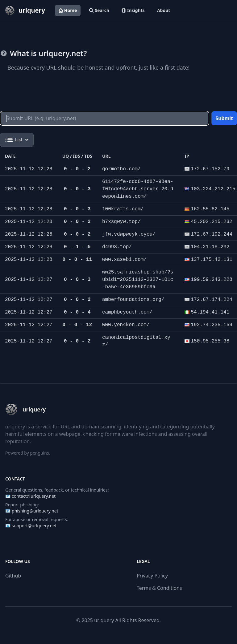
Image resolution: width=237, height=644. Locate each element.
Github (13, 576)
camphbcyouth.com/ (127, 312)
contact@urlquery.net (34, 496)
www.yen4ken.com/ (126, 325)
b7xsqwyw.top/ (121, 222)
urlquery (104, 620)
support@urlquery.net (34, 526)
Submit (224, 118)
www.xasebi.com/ (124, 260)
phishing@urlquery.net (35, 511)
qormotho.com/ (121, 169)
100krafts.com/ (123, 209)
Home (68, 10)
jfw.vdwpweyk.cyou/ (129, 234)
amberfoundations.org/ (133, 300)
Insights (133, 10)
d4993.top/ (117, 247)
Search (99, 10)
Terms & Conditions (159, 588)
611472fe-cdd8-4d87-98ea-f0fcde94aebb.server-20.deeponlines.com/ (138, 189)
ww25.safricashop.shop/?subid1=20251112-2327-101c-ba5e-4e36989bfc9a (138, 280)
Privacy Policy (152, 576)
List (17, 140)
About (164, 10)
